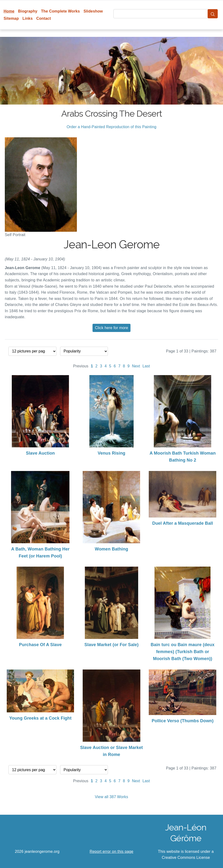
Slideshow (93, 11)
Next (136, 366)
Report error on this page (111, 851)
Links (28, 18)
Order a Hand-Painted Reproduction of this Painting (111, 127)
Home (9, 11)
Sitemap (11, 18)
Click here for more (111, 328)
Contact (44, 18)
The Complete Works (61, 11)
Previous (81, 366)
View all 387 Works (111, 797)
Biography (28, 11)
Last (146, 366)
